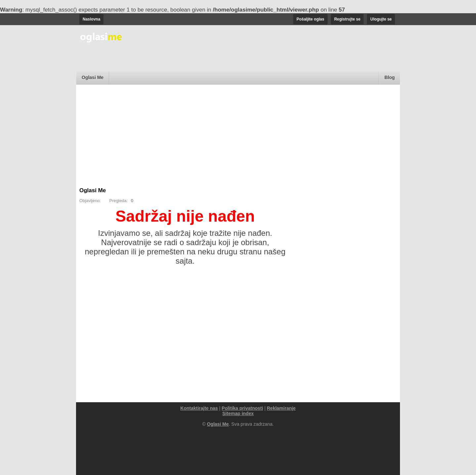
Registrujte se (347, 19)
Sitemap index (238, 413)
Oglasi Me (93, 77)
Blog (390, 77)
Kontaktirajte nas (199, 408)
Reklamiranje (281, 408)
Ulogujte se (381, 19)
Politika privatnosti (242, 408)
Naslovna (91, 19)
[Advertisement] (238, 138)
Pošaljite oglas (310, 19)
